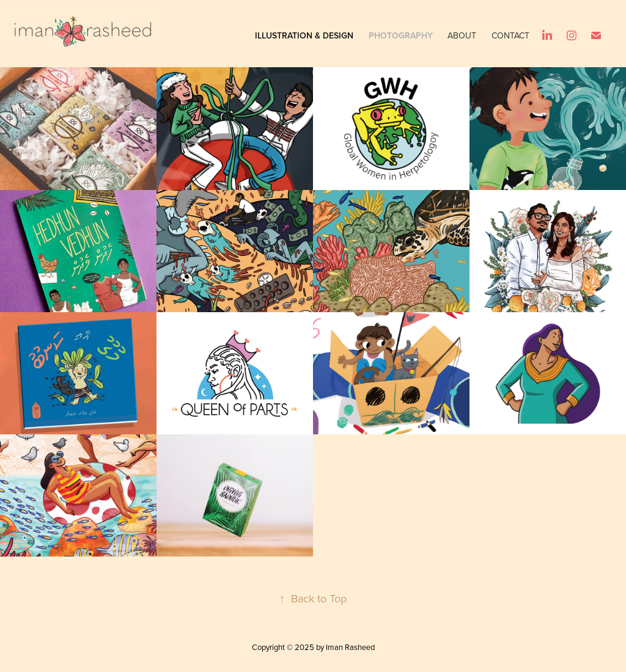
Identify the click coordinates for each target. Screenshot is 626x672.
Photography (401, 35)
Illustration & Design (304, 35)
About (462, 35)
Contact (510, 35)
